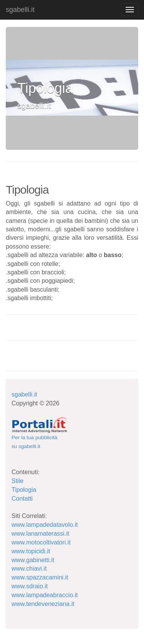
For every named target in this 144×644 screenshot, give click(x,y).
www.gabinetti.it (33, 560)
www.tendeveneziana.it (43, 604)
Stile (17, 481)
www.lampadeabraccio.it (45, 595)
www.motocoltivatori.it (41, 542)
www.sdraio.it (30, 586)
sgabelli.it (20, 10)
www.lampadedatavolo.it (45, 525)
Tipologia (24, 490)
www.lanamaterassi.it (40, 534)
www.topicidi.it (31, 551)
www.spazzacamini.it (40, 577)
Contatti (22, 499)
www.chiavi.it (29, 568)
